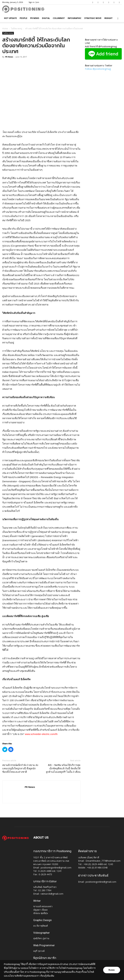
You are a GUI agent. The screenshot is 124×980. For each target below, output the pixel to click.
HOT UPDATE (10, 18)
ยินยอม (111, 970)
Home (5, 28)
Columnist (59, 18)
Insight (108, 18)
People (23, 18)
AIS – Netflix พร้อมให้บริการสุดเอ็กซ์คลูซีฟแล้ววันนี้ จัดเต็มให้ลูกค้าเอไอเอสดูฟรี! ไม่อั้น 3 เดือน (63, 769)
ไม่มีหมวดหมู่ (17, 28)
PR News (35, 18)
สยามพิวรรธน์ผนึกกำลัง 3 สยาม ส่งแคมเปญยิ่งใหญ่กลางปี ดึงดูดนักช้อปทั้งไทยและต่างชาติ (20, 769)
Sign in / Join (34, 2)
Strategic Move (93, 18)
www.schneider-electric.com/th (41, 734)
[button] (118, 18)
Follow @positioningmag (98, 69)
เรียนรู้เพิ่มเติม (55, 976)
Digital (46, 18)
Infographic (75, 18)
